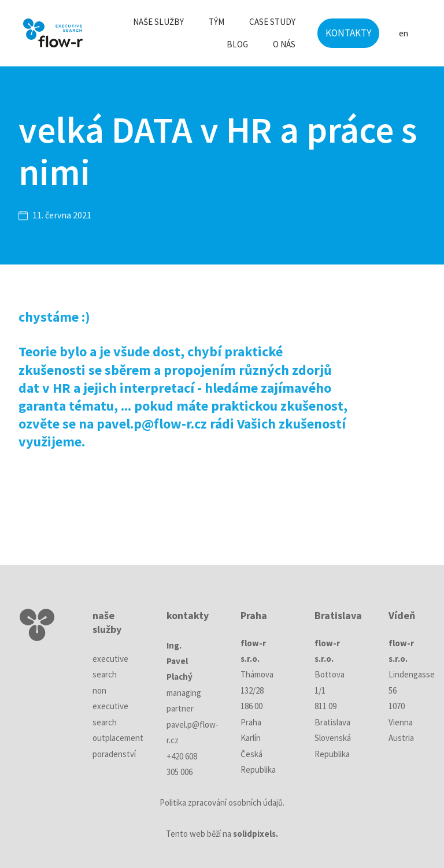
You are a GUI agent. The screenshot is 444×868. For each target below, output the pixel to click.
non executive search (110, 706)
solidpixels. (256, 834)
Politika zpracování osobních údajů (221, 802)
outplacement (118, 738)
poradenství (114, 754)
